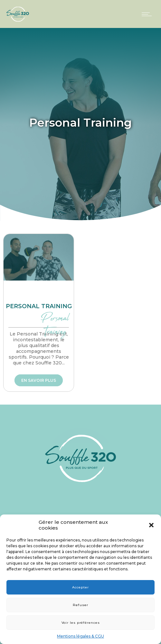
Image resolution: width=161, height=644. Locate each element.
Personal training (39, 306)
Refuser (80, 605)
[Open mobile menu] (148, 14)
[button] (151, 525)
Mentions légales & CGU (80, 636)
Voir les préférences (81, 623)
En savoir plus (39, 380)
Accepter (80, 587)
